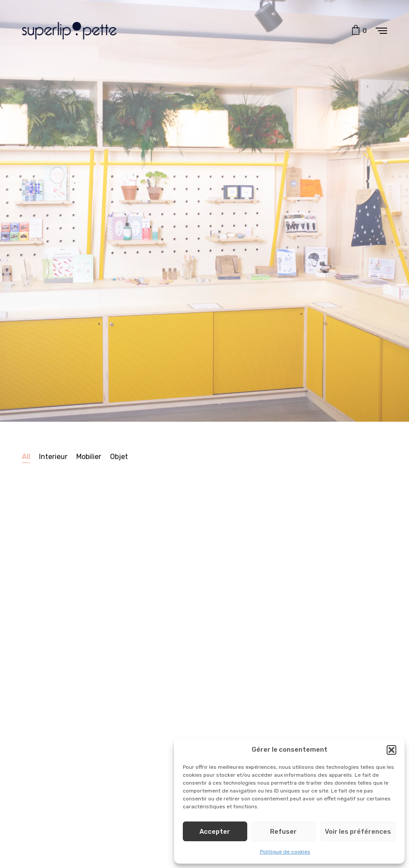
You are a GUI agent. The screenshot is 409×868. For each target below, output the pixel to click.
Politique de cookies (285, 852)
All (26, 457)
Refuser (283, 832)
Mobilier (89, 457)
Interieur (53, 457)
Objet (119, 457)
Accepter (215, 832)
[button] (391, 750)
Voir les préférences (358, 832)
